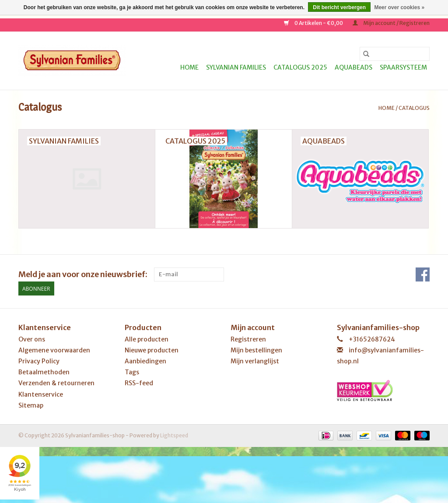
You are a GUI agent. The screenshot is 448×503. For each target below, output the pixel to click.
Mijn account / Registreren (391, 23)
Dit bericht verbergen (339, 7)
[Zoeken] (395, 54)
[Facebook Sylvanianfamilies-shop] (423, 274)
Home (189, 67)
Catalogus (414, 108)
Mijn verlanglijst (255, 361)
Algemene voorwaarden (54, 350)
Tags (132, 372)
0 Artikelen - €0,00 (314, 23)
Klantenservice (41, 394)
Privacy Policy (39, 361)
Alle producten (147, 339)
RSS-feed (139, 383)
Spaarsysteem (403, 67)
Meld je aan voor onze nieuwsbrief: (83, 274)
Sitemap (31, 405)
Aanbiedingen (145, 361)
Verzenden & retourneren (56, 383)
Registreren (248, 339)
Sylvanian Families (236, 67)
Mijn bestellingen (256, 350)
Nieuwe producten (152, 350)
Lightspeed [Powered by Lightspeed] (174, 435)
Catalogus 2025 (300, 67)
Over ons (32, 339)
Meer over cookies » (399, 7)
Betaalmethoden (44, 372)
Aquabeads (353, 67)
